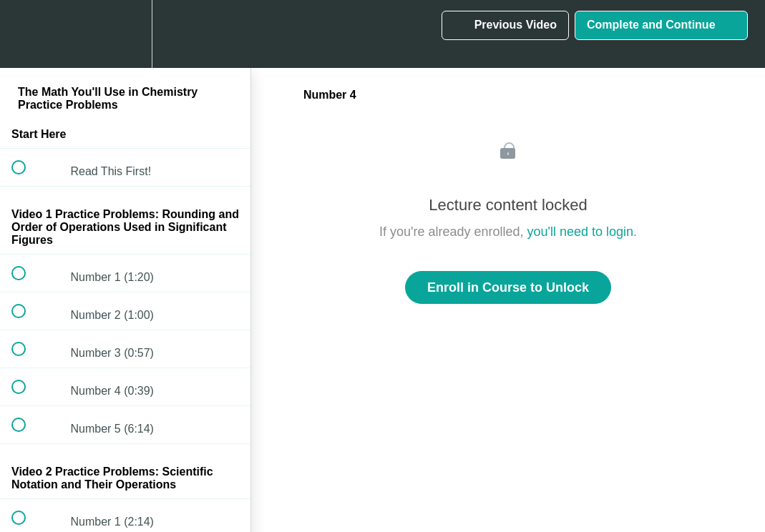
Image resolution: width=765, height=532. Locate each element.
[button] (26, 34)
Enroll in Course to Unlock (508, 287)
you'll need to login (581, 232)
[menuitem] (125, 34)
